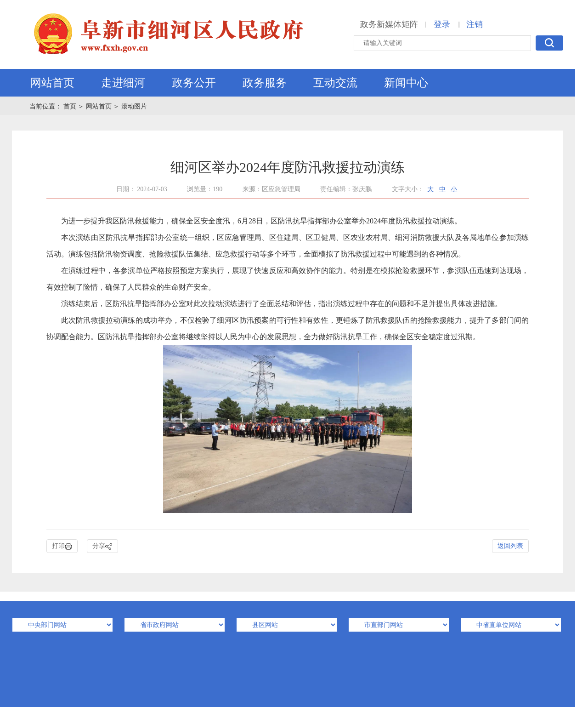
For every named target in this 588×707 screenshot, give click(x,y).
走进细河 (123, 83)
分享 (102, 546)
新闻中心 (406, 83)
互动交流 (335, 83)
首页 (71, 106)
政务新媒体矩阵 (389, 24)
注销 (475, 24)
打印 (62, 546)
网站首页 (52, 83)
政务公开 (194, 83)
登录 (442, 24)
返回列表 (510, 546)
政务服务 (265, 83)
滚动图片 (134, 106)
